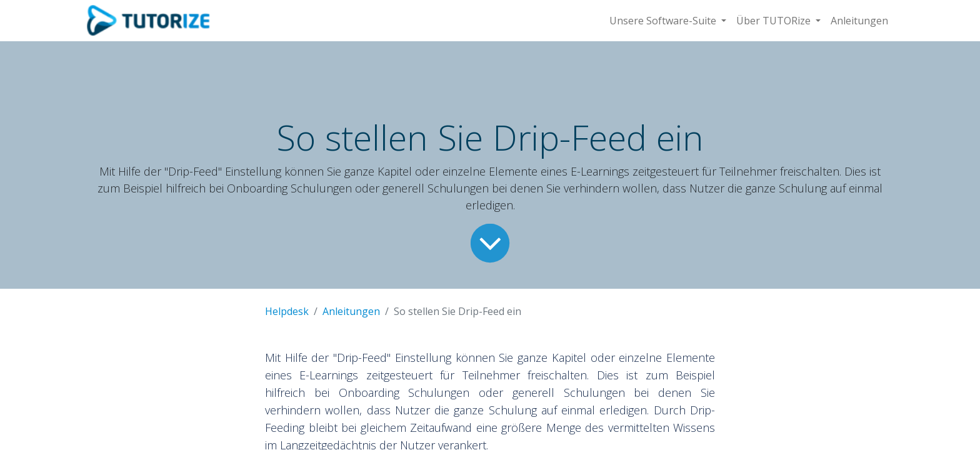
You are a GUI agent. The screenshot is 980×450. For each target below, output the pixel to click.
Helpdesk (287, 311)
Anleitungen (351, 311)
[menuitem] (859, 21)
